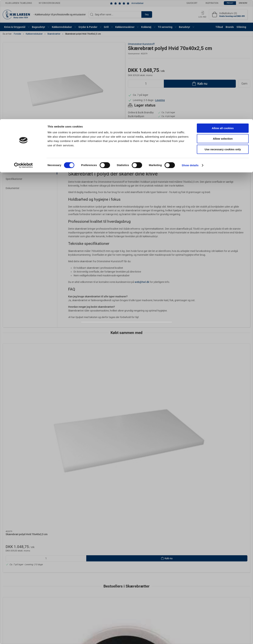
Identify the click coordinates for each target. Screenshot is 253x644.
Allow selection (223, 20)
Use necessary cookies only (223, 30)
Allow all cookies (223, 9)
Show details (190, 46)
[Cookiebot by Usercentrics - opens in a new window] (23, 46)
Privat (118, 332)
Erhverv (134, 332)
